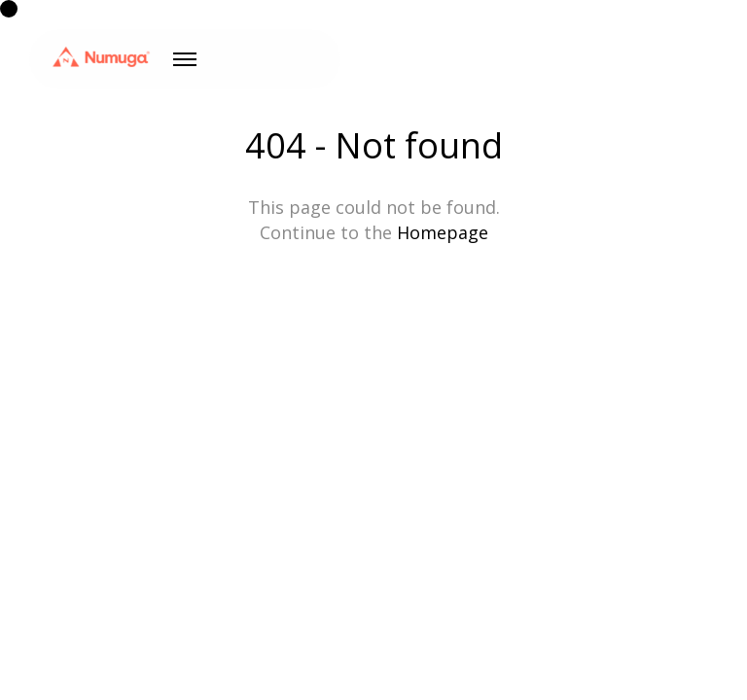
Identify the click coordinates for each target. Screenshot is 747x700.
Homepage (443, 232)
